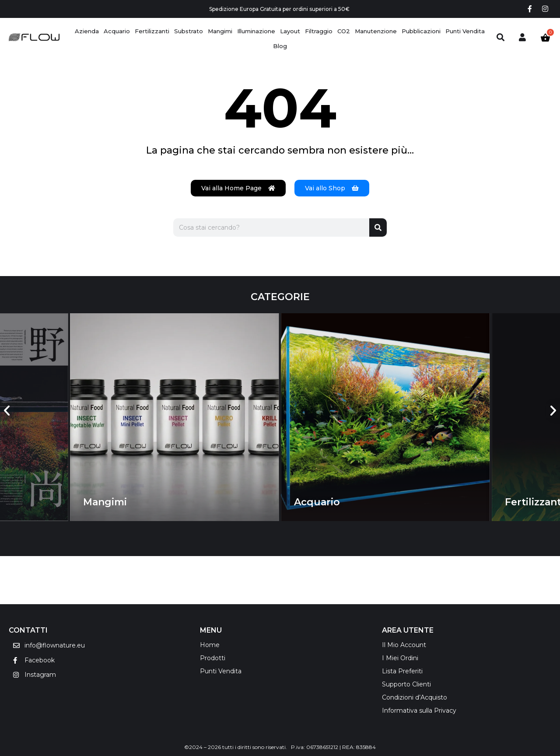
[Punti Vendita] (465, 31)
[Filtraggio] (319, 31)
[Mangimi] (220, 31)
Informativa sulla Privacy (419, 710)
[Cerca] (378, 227)
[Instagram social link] (545, 9)
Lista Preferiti (402, 671)
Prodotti (213, 658)
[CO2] (344, 31)
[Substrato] (189, 31)
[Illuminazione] (256, 31)
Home (210, 645)
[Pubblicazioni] (421, 31)
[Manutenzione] (376, 31)
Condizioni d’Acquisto (415, 697)
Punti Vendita (221, 671)
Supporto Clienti (406, 684)
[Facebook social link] (530, 9)
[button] (7, 411)
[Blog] (280, 46)
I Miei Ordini (400, 658)
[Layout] (290, 31)
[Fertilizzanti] (152, 31)
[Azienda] (87, 31)
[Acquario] (117, 31)
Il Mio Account (404, 645)
